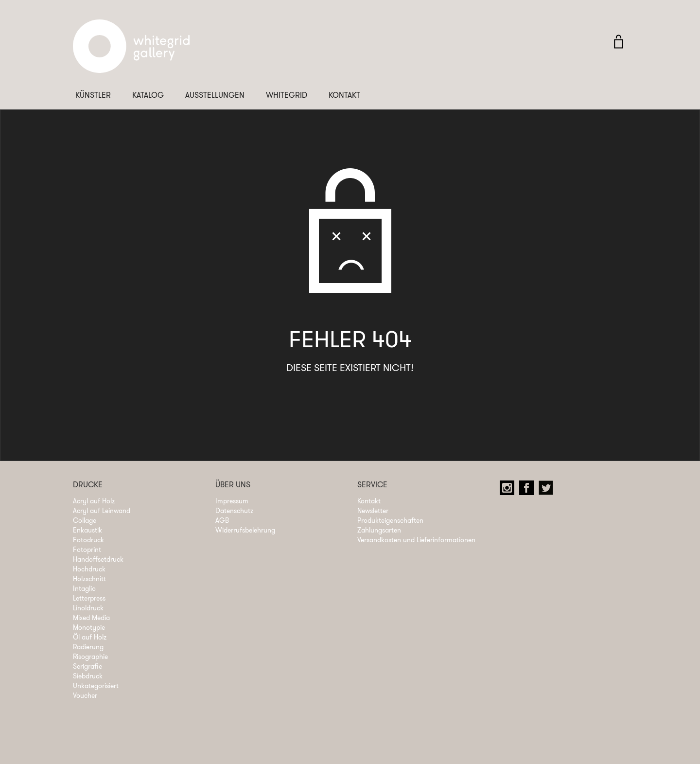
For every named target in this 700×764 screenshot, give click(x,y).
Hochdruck (89, 569)
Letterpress (89, 598)
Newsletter (373, 511)
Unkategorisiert (96, 686)
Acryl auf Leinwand (102, 511)
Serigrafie (87, 666)
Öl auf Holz (90, 637)
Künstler (93, 95)
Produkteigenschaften (390, 520)
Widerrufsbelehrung (245, 530)
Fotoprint (87, 550)
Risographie (90, 657)
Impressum (232, 501)
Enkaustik (87, 530)
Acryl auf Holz (94, 501)
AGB (222, 520)
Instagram (509, 490)
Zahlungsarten (379, 530)
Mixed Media (91, 618)
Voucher (85, 695)
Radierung (88, 647)
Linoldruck (88, 608)
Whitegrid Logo (131, 51)
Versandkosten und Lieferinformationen (416, 540)
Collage (85, 520)
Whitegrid (287, 95)
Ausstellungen (215, 95)
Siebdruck (88, 676)
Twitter (548, 490)
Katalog (148, 95)
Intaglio (84, 588)
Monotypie (89, 627)
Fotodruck (88, 540)
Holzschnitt (89, 579)
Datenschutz (234, 511)
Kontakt (344, 95)
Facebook (529, 490)
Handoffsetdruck (98, 559)
